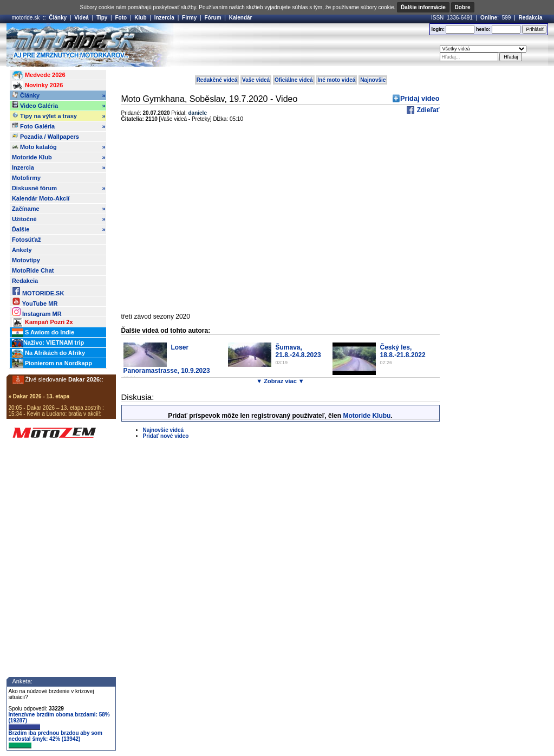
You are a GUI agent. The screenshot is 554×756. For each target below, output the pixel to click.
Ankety (22, 250)
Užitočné (59, 219)
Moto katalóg (59, 147)
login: (438, 29)
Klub (140, 18)
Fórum (213, 18)
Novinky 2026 (37, 86)
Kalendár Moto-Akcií (41, 198)
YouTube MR (35, 302)
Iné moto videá (336, 80)
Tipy (102, 18)
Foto (121, 18)
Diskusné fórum (59, 188)
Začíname (59, 209)
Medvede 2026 (39, 75)
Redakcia (531, 18)
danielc (198, 113)
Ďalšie (59, 229)
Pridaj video (420, 98)
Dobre (463, 7)
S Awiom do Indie (43, 333)
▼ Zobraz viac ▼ (280, 381)
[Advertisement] (293, 45)
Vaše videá (256, 80)
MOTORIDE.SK (38, 291)
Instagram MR (37, 312)
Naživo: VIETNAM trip (48, 343)
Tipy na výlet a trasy (59, 116)
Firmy (189, 18)
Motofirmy (26, 178)
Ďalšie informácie (423, 7)
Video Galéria (59, 106)
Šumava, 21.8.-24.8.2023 (298, 351)
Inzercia (164, 18)
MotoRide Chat (33, 270)
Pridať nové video (166, 436)
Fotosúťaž (27, 240)
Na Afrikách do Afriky (48, 353)
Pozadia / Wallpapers (45, 136)
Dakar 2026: (85, 379)
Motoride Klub (59, 157)
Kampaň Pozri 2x (43, 322)
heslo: (483, 29)
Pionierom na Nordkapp (52, 364)
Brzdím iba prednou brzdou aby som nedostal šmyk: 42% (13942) (56, 739)
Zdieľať (427, 110)
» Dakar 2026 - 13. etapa (39, 396)
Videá (82, 18)
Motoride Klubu (367, 416)
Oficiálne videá (294, 80)
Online (489, 18)
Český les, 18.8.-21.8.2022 (403, 351)
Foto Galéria (59, 126)
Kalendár (241, 18)
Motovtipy (26, 260)
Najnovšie (373, 80)
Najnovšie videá (164, 430)
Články (58, 18)
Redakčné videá (217, 80)
